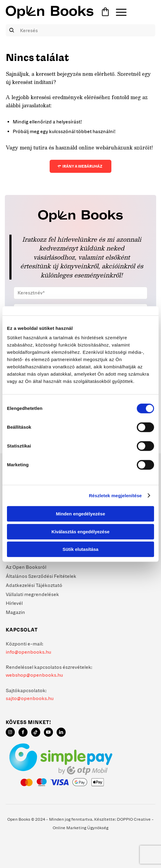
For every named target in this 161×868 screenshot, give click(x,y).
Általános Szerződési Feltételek (41, 576)
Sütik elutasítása (80, 549)
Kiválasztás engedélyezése (80, 532)
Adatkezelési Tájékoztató (34, 585)
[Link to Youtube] (48, 732)
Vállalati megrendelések (32, 594)
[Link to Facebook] (23, 732)
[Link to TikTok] (36, 732)
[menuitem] (118, 12)
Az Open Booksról (26, 567)
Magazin (15, 612)
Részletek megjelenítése (115, 496)
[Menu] (118, 12)
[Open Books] (50, 12)
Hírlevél (14, 603)
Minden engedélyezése (81, 514)
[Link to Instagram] (10, 732)
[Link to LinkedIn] (61, 732)
